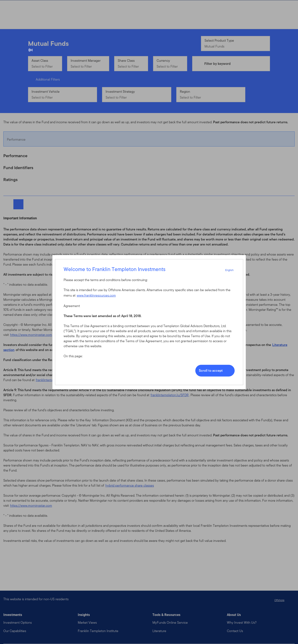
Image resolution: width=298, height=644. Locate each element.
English (232, 270)
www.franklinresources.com (96, 295)
